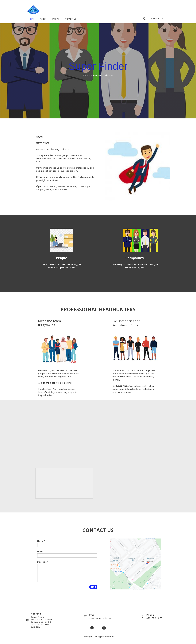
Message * (43, 562)
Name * (41, 541)
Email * (41, 551)
